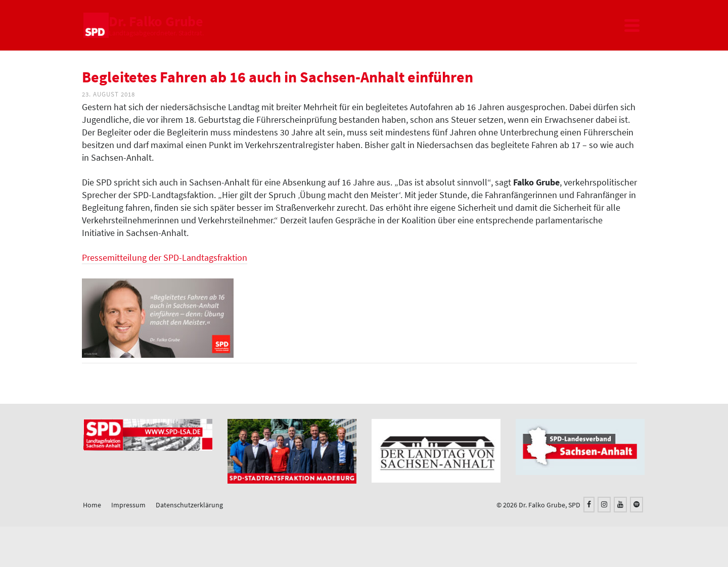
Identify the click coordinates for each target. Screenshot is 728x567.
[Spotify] (636, 505)
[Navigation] (632, 25)
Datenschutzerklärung (189, 505)
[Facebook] (589, 505)
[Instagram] (604, 505)
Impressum (128, 505)
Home (92, 505)
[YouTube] (620, 505)
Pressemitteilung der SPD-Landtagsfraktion (165, 257)
